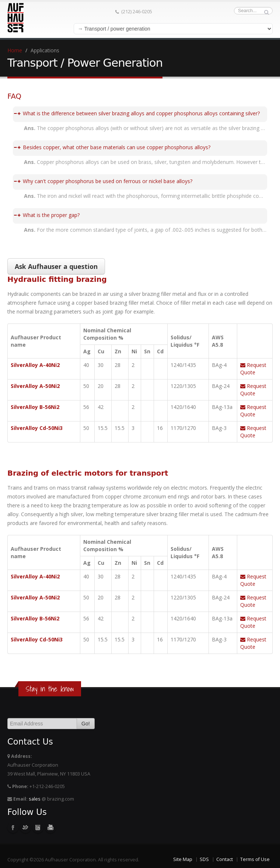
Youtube (50, 827)
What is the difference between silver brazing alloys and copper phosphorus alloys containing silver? (137, 113)
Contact (225, 859)
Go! (86, 724)
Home (15, 50)
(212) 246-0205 (134, 12)
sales (35, 799)
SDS (204, 859)
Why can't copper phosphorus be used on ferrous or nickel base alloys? (103, 181)
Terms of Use (255, 859)
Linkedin (38, 827)
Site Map (183, 859)
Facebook (13, 827)
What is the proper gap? (47, 215)
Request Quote (253, 369)
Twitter (25, 827)
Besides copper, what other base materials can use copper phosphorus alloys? (112, 147)
